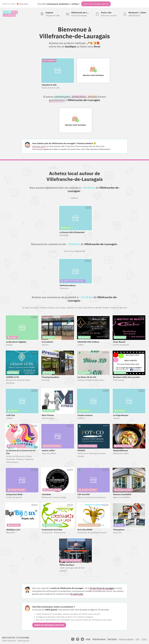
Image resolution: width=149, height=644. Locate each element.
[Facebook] (73, 639)
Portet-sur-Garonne (118, 308)
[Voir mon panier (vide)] (106, 14)
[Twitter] (82, 639)
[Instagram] (78, 639)
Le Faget (26, 308)
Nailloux (75, 198)
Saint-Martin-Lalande (92, 308)
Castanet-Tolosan (47, 308)
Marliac (106, 308)
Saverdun (34, 308)
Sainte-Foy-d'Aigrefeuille (74, 251)
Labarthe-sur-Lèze (74, 308)
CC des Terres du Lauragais (102, 588)
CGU (137, 639)
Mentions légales (126, 639)
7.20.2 (144, 639)
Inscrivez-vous (39, 146)
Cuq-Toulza (60, 308)
